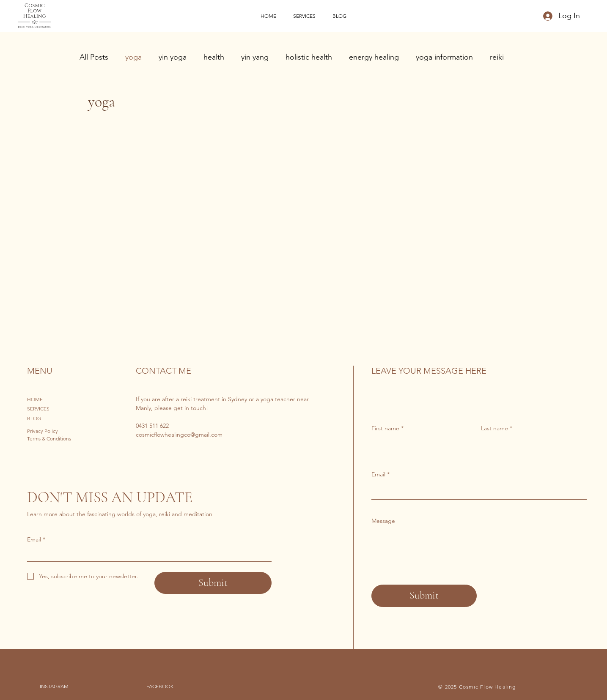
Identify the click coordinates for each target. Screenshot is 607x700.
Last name (497, 429)
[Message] (479, 548)
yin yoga (173, 57)
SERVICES (38, 409)
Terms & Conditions (49, 439)
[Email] (477, 491)
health (214, 57)
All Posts (94, 57)
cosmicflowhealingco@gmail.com (179, 435)
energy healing (374, 57)
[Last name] (531, 444)
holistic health (309, 57)
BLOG (34, 418)
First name (387, 429)
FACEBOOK (160, 686)
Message (383, 521)
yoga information (444, 57)
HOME (35, 399)
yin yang (255, 57)
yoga (133, 57)
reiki (497, 57)
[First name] (422, 444)
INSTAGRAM (54, 686)
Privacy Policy (43, 431)
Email (380, 475)
